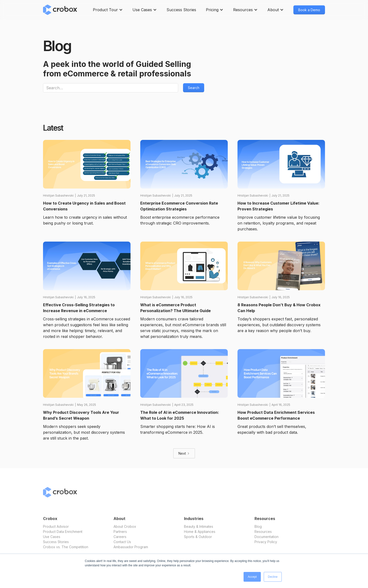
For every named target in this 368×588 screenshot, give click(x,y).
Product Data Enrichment (63, 535)
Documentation (267, 540)
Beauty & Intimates (199, 530)
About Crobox (125, 530)
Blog (258, 530)
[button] (108, 10)
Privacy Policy (266, 545)
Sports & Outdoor (198, 540)
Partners (120, 535)
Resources (263, 535)
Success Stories (181, 10)
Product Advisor (56, 530)
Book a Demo (309, 10)
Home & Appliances (200, 535)
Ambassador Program (131, 550)
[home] (60, 10)
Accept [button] (252, 577)
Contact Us (122, 545)
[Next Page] (184, 453)
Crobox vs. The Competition (66, 550)
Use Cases (52, 540)
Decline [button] (273, 577)
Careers (120, 540)
